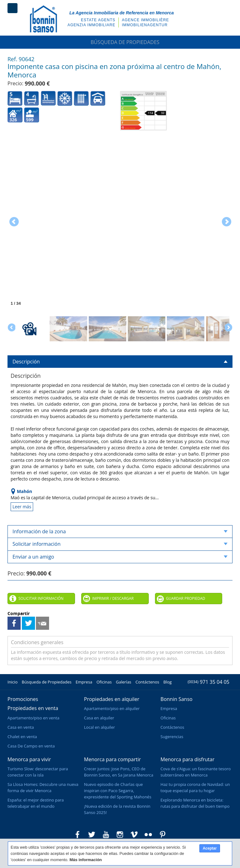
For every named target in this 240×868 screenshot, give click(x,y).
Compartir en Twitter (28, 623)
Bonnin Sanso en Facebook (77, 835)
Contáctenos (147, 682)
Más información (86, 860)
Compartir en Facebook (14, 623)
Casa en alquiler (99, 718)
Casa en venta (21, 727)
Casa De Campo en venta (31, 746)
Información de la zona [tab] (120, 531)
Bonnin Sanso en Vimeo (134, 835)
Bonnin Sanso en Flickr (148, 835)
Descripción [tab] (120, 362)
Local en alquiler (100, 727)
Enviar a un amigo (42, 623)
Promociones (23, 699)
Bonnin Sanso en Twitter (92, 835)
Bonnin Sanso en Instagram (120, 835)
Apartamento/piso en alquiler (112, 708)
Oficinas (104, 682)
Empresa (84, 682)
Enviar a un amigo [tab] (120, 557)
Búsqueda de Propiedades (120, 42)
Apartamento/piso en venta (33, 718)
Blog (168, 682)
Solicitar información (41, 598)
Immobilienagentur (145, 25)
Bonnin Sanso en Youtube (106, 835)
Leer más (22, 507)
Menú (12, 8)
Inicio (12, 682)
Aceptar (210, 848)
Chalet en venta (22, 737)
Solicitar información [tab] (120, 544)
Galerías (124, 682)
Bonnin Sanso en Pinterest (162, 835)
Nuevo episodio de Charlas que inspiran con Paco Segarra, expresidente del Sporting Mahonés (118, 791)
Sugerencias (172, 737)
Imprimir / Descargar (113, 598)
